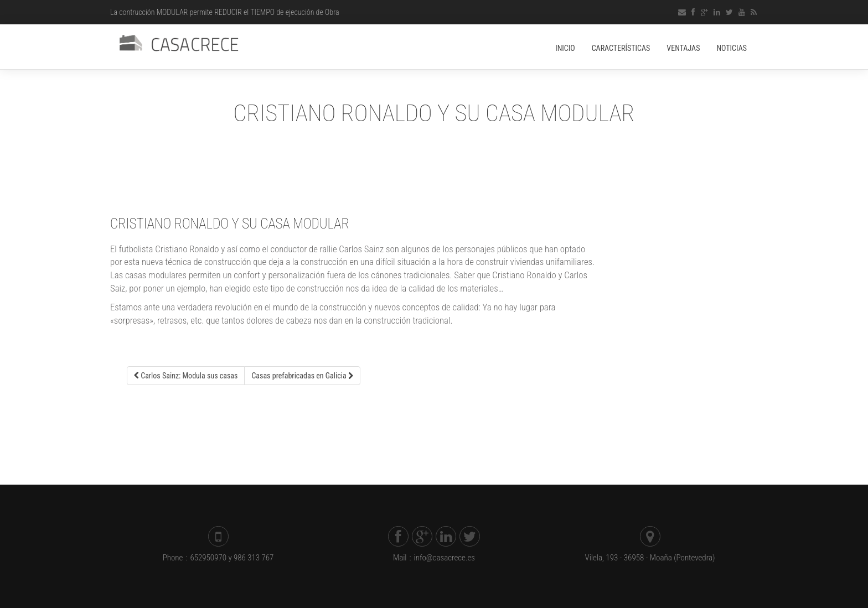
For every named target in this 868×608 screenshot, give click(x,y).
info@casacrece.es (440, 558)
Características (621, 48)
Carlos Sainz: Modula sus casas (186, 376)
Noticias (732, 48)
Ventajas (683, 48)
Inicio (565, 48)
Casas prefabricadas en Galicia (302, 376)
